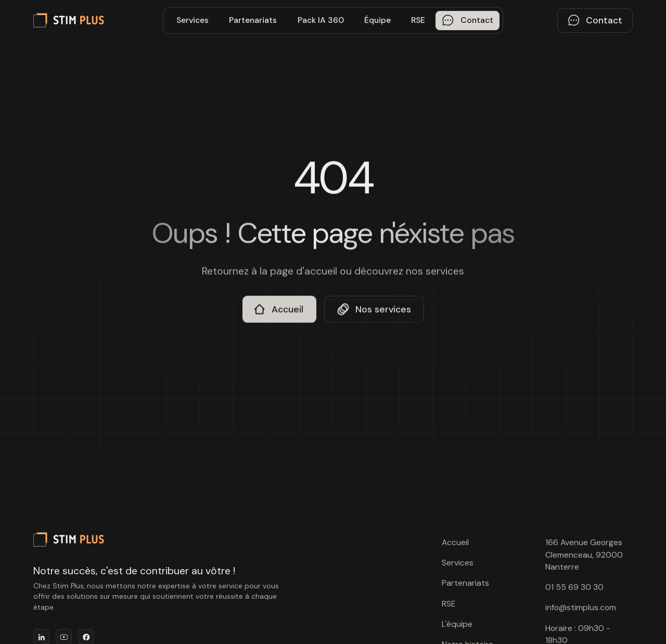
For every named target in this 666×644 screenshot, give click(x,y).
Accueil (455, 542)
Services (193, 20)
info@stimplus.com (581, 607)
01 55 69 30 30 (574, 587)
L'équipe (457, 624)
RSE (418, 20)
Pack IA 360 (321, 20)
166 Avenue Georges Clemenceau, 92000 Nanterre (584, 555)
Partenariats (253, 20)
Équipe (377, 20)
